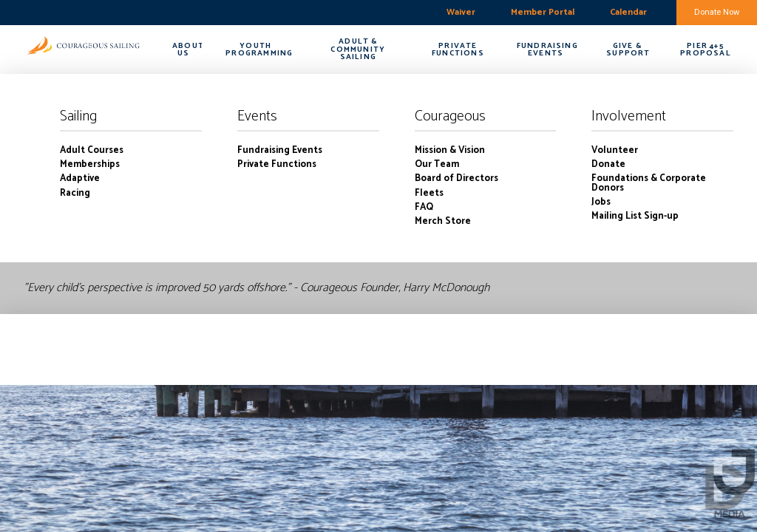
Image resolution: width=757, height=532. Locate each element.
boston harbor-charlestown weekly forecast (85, 13)
